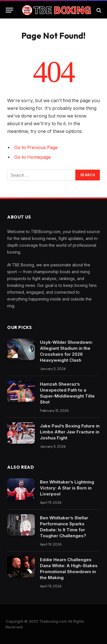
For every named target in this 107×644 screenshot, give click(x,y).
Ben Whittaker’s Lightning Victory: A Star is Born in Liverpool (67, 488)
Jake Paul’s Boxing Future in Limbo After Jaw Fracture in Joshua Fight (70, 432)
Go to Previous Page (36, 148)
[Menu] (9, 10)
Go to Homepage (33, 157)
